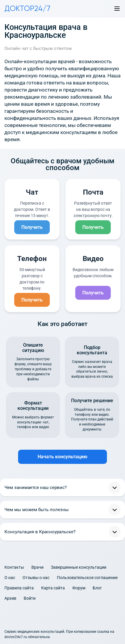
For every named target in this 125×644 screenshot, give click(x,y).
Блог (97, 588)
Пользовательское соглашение (87, 578)
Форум (79, 588)
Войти (30, 598)
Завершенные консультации (79, 567)
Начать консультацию (62, 457)
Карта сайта (53, 588)
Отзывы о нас (36, 578)
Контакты (14, 567)
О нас (10, 578)
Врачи (37, 567)
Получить (32, 227)
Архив (10, 598)
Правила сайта (19, 588)
